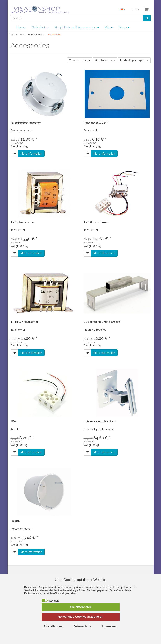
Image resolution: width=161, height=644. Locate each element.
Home (21, 27)
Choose (105, 60)
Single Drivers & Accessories (77, 27)
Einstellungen (53, 626)
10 (134, 60)
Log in (135, 9)
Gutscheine (40, 27)
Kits (109, 27)
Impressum (110, 626)
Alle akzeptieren (80, 607)
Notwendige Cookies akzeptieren (80, 617)
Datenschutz (82, 626)
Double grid (80, 60)
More (124, 27)
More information (31, 154)
